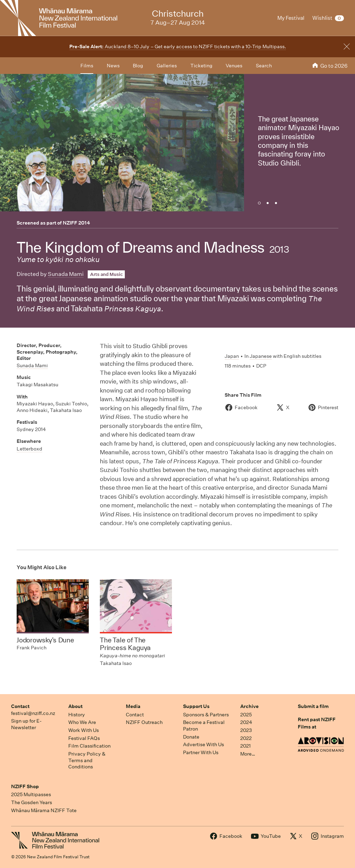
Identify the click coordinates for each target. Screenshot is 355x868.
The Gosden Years (32, 802)
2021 (245, 746)
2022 (246, 738)
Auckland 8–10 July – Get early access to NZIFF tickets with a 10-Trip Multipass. (178, 47)
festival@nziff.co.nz (33, 713)
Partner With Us (201, 752)
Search (264, 66)
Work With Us (84, 730)
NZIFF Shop (25, 786)
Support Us (196, 706)
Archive (249, 706)
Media (133, 706)
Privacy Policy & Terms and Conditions (87, 760)
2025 (246, 715)
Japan (232, 356)
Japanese (261, 356)
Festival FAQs (84, 738)
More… (248, 754)
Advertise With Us (204, 744)
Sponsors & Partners (206, 715)
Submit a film (313, 706)
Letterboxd (29, 449)
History (77, 715)
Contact (20, 706)
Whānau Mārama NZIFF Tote (44, 810)
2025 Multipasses (31, 794)
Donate (191, 737)
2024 (246, 722)
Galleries (167, 66)
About (75, 706)
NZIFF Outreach (144, 722)
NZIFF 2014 (76, 223)
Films (87, 66)
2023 (246, 730)
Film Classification (89, 746)
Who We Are (82, 722)
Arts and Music (106, 274)
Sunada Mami (66, 274)
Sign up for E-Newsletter (26, 724)
